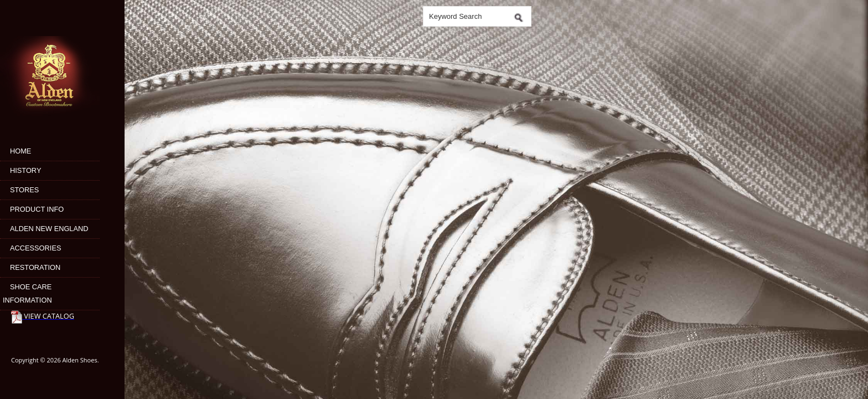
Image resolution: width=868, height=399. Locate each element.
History (25, 170)
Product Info (37, 209)
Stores (24, 190)
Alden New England (49, 229)
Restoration (35, 267)
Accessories (35, 248)
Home (20, 151)
